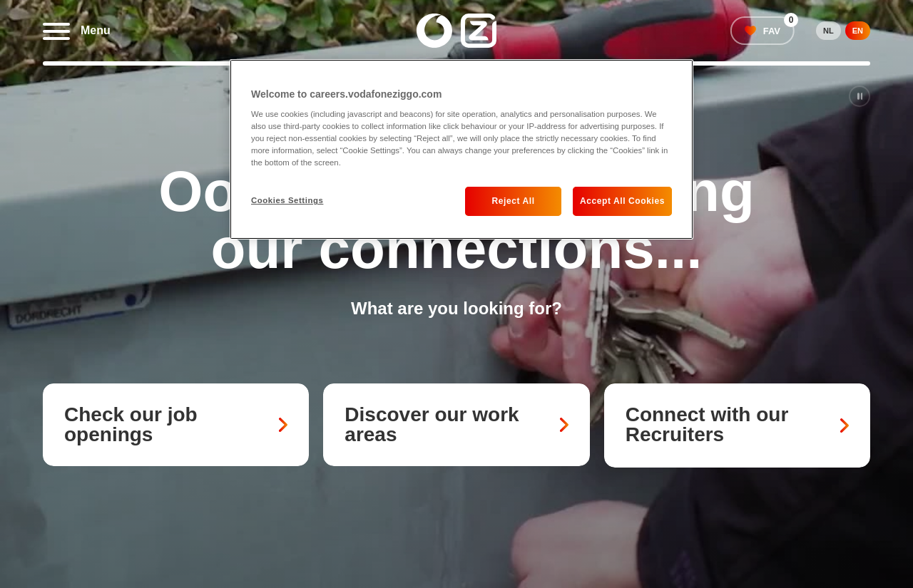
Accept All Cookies (622, 201)
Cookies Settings (287, 200)
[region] (461, 150)
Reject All (513, 201)
